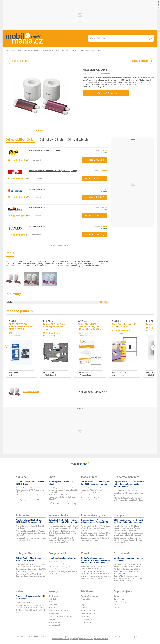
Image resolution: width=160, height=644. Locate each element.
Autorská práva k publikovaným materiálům (81, 637)
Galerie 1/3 (41, 131)
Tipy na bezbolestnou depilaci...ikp (126, 490)
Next (153, 348)
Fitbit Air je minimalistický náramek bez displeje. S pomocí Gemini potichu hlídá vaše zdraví (62, 533)
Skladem (103, 153)
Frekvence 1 (118, 605)
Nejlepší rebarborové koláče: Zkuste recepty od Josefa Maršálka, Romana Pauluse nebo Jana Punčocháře (127, 528)
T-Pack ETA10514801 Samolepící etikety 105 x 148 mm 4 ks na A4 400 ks (90, 327)
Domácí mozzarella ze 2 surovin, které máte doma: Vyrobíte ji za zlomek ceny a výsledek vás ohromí (128, 540)
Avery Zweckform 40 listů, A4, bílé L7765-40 (124, 325)
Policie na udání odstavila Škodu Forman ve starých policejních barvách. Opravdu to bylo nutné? (31, 533)
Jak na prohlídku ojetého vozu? (59, 611)
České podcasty (119, 599)
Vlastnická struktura (101, 639)
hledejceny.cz (53, 596)
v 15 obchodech (15, 375)
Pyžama (84, 608)
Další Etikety (14, 321)
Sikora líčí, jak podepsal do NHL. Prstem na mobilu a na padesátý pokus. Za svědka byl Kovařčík (63, 490)
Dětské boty (85, 616)
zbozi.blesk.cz (53, 608)
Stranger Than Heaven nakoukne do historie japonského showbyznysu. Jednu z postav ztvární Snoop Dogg (129, 578)
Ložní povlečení (87, 619)
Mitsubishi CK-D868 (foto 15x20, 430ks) (45, 151)
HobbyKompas (54, 613)
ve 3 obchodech (118, 375)
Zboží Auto (52, 619)
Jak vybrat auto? (54, 625)
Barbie (83, 602)
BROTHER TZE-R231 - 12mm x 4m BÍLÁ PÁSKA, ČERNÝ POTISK (21, 327)
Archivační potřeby (69, 50)
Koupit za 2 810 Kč (93, 197)
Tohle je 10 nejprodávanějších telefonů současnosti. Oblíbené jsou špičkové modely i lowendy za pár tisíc (62, 540)
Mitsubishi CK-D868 (95, 70)
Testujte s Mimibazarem (89, 596)
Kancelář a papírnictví (32, 50)
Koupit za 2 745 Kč (93, 216)
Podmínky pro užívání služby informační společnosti (116, 637)
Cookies (75, 639)
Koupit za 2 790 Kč (106, 93)
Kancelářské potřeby (51, 50)
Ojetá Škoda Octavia (56, 622)
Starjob (116, 596)
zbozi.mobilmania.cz (13, 50)
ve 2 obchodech (84, 375)
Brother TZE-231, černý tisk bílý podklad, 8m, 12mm (54, 327)
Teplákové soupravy (88, 613)
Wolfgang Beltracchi (23, 602)
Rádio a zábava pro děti (122, 602)
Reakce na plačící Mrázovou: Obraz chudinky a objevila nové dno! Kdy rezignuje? (28, 500)
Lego (83, 605)
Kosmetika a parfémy (89, 611)
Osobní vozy (53, 602)
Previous (7, 348)
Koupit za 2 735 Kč (93, 235)
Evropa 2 (117, 608)
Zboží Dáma (53, 605)
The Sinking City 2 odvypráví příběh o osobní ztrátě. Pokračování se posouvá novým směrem (128, 571)
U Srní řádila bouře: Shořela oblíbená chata (31, 495)
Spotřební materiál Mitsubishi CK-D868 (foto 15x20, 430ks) (53, 171)
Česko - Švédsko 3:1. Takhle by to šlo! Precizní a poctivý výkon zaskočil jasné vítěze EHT (62, 497)
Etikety (81, 50)
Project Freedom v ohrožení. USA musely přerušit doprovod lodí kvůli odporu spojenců (96, 528)
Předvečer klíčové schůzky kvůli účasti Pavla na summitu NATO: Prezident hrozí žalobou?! (30, 490)
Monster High (86, 599)
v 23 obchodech (50, 375)
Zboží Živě (52, 599)
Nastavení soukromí (86, 639)
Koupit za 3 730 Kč (93, 179)
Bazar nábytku (86, 622)
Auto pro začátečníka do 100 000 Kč (61, 616)
